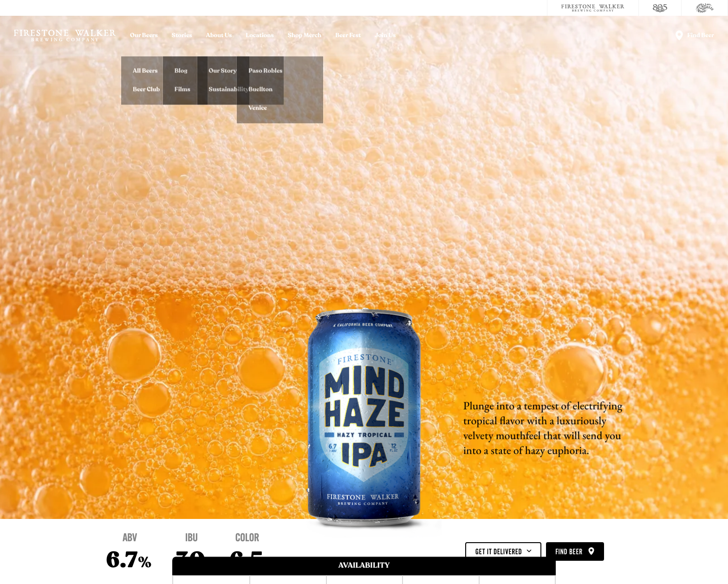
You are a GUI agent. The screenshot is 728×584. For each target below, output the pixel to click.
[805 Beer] (660, 8)
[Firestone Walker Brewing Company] (593, 8)
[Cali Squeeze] (705, 8)
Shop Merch (305, 36)
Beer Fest (348, 36)
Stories (182, 36)
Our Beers (144, 36)
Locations (260, 36)
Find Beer (575, 552)
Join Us (385, 36)
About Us (219, 36)
